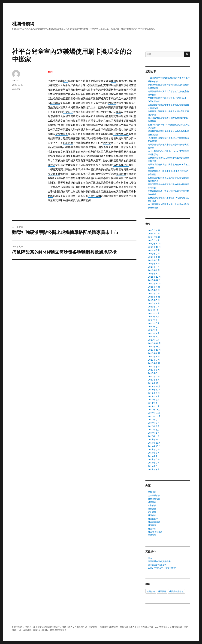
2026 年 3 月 (154, 234)
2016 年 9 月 (154, 449)
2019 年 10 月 (154, 390)
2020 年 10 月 (154, 350)
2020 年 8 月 (154, 357)
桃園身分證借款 (155, 532)
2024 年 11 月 (154, 280)
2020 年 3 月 (154, 373)
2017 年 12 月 (154, 410)
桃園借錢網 (23, 24)
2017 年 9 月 (154, 420)
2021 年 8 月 (154, 317)
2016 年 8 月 (154, 453)
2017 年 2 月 (154, 433)
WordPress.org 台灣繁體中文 (162, 568)
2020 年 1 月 (154, 380)
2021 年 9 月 (154, 313)
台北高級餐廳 (154, 499)
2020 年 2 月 (154, 376)
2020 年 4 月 (154, 370)
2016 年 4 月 (154, 466)
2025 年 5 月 (154, 260)
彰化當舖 (152, 512)
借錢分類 (16, 89)
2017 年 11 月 (154, 413)
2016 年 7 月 (154, 456)
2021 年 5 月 (154, 327)
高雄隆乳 (152, 535)
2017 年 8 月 (154, 423)
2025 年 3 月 (154, 267)
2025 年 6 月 (154, 257)
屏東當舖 (152, 509)
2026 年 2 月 (154, 237)
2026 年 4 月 (154, 230)
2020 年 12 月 (154, 343)
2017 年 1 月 (154, 436)
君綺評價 (152, 502)
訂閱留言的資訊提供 (157, 565)
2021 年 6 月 (154, 323)
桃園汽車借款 (154, 522)
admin (16, 80)
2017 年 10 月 (154, 416)
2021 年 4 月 (154, 330)
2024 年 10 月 (154, 284)
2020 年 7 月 (154, 360)
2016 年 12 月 (154, 440)
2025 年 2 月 (154, 270)
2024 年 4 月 (154, 303)
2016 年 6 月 (154, 459)
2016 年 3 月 (154, 469)
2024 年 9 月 (154, 287)
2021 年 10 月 (154, 310)
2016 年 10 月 (154, 446)
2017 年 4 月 (154, 426)
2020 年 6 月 (154, 363)
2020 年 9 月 (154, 353)
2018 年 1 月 (154, 406)
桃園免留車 (153, 519)
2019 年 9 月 (154, 393)
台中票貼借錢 (154, 495)
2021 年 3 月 (154, 333)
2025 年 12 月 (154, 244)
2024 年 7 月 (154, 293)
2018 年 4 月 (154, 400)
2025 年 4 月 (154, 264)
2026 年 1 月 (154, 240)
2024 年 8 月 (154, 290)
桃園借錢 (152, 515)
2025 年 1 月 (154, 274)
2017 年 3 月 (154, 430)
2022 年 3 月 (154, 307)
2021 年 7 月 (154, 320)
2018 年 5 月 (154, 396)
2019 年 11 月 (154, 386)
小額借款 (152, 505)
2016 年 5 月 (154, 463)
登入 (150, 558)
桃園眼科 (152, 529)
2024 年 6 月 (154, 297)
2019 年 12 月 (154, 383)
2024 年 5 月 (154, 300)
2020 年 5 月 (154, 366)
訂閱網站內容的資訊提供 (159, 561)
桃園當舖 (152, 525)
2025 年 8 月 (154, 250)
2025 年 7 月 (154, 254)
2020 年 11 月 (154, 347)
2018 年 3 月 (154, 403)
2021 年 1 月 (154, 340)
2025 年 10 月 (154, 247)
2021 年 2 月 (154, 337)
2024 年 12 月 (154, 277)
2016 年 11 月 (154, 443)
